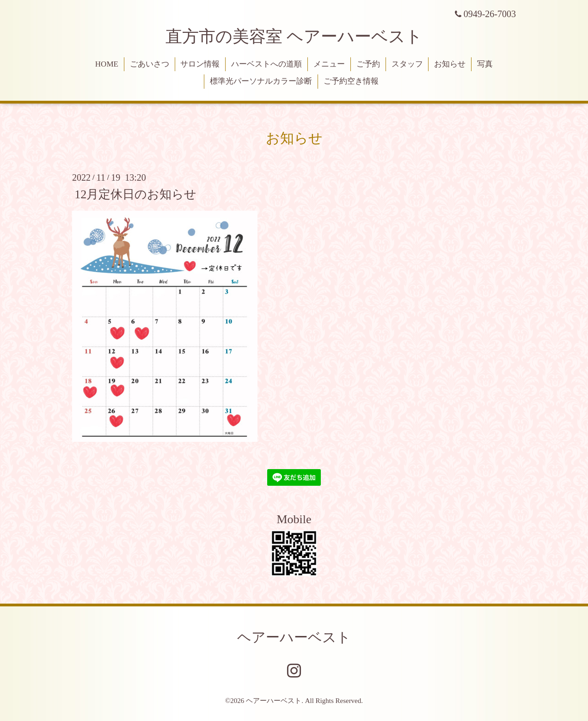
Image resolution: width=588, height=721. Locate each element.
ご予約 (368, 64)
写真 (485, 64)
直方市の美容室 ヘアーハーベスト (294, 37)
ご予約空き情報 (351, 81)
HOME (107, 64)
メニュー (329, 64)
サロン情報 (200, 64)
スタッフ (407, 64)
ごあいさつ (150, 64)
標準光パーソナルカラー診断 (261, 81)
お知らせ (450, 64)
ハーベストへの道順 (266, 64)
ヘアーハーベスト (294, 637)
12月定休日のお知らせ (135, 194)
